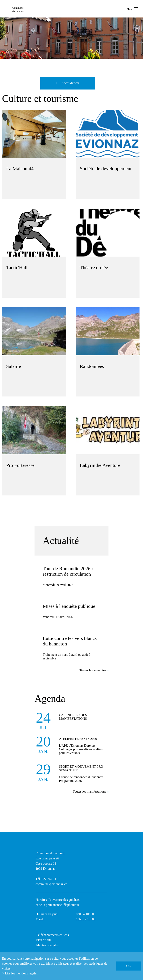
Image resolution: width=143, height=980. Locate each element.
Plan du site (44, 940)
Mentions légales (47, 945)
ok (129, 966)
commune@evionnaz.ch (51, 884)
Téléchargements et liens (52, 935)
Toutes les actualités (93, 670)
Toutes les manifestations (89, 791)
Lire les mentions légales (21, 973)
